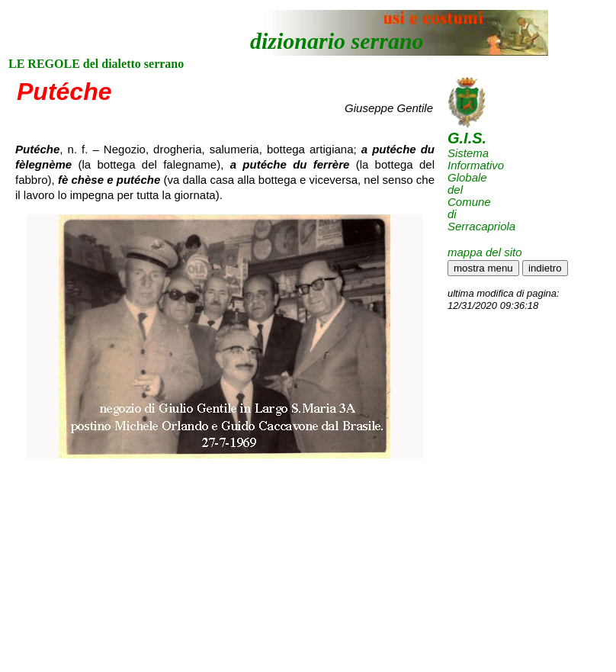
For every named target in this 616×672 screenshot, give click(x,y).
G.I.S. (467, 138)
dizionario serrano (337, 41)
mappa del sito (485, 252)
